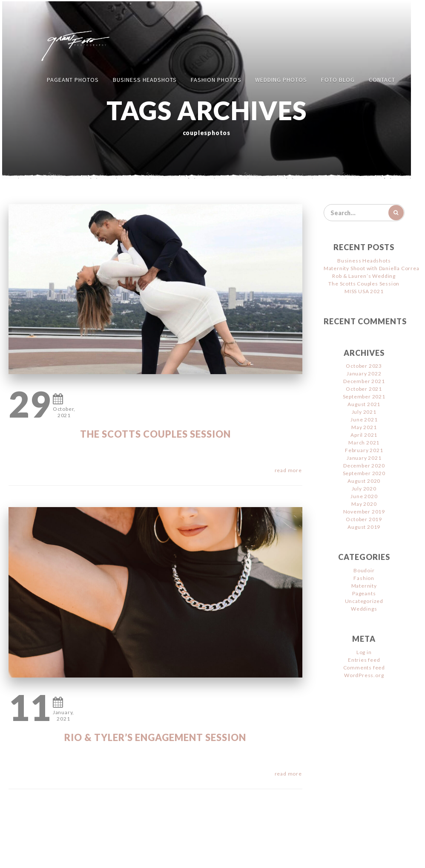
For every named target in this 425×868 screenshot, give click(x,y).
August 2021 (364, 404)
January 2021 (364, 458)
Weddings (364, 609)
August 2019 (364, 527)
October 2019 (364, 519)
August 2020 (364, 481)
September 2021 (364, 397)
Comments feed (364, 668)
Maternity (364, 586)
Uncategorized (364, 601)
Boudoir (364, 570)
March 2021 (364, 443)
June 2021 (364, 420)
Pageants (364, 593)
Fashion (364, 578)
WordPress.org (364, 675)
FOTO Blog (338, 80)
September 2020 (364, 473)
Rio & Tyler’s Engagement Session (155, 737)
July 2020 (364, 489)
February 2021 (364, 450)
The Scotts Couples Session (155, 434)
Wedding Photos (281, 80)
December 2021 (364, 381)
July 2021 (364, 412)
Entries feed (364, 660)
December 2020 (364, 466)
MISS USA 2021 (364, 291)
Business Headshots (145, 80)
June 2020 (364, 496)
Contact (382, 80)
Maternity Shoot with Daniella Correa (372, 268)
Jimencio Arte (296, 855)
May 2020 (364, 504)
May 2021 (364, 427)
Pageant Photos (73, 80)
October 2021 (364, 389)
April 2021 (364, 435)
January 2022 (364, 373)
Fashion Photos (216, 80)
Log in (364, 652)
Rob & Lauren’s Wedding (364, 276)
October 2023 (364, 366)
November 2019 (364, 512)
